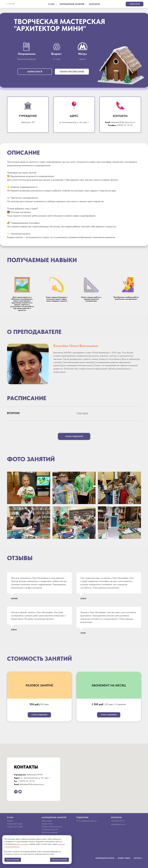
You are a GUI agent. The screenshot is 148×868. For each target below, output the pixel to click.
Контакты (94, 4)
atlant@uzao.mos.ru (118, 824)
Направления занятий (72, 4)
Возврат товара (124, 858)
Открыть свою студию (15, 827)
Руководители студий (14, 824)
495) (115, 821)
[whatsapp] (20, 792)
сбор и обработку (23, 844)
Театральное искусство (50, 830)
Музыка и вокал (47, 824)
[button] (135, 4)
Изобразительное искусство (52, 827)
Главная (10, 821)
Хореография (47, 821)
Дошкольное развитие (50, 832)
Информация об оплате (105, 858)
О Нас (52, 4)
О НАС (10, 817)
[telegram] (16, 792)
